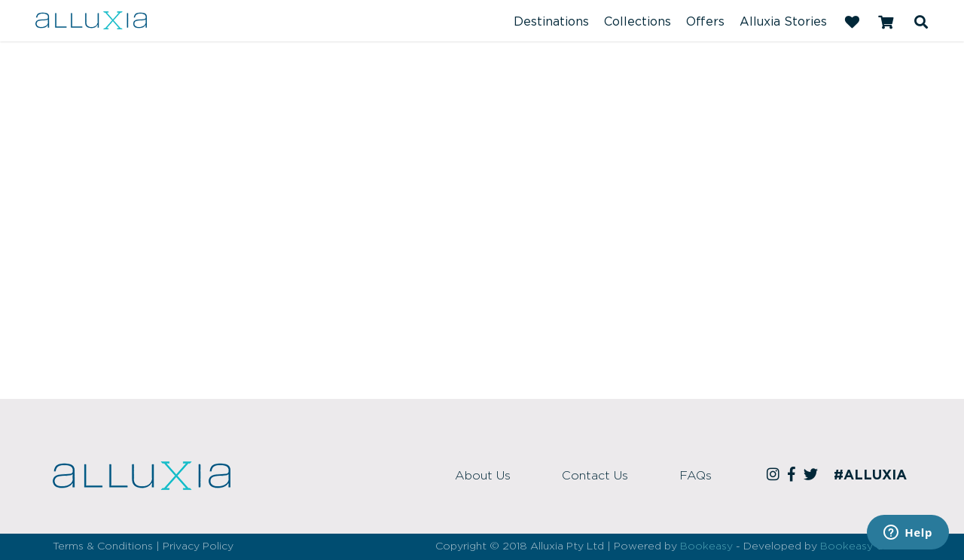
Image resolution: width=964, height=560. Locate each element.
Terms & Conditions (103, 546)
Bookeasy (706, 546)
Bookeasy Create (866, 546)
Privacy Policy (198, 546)
